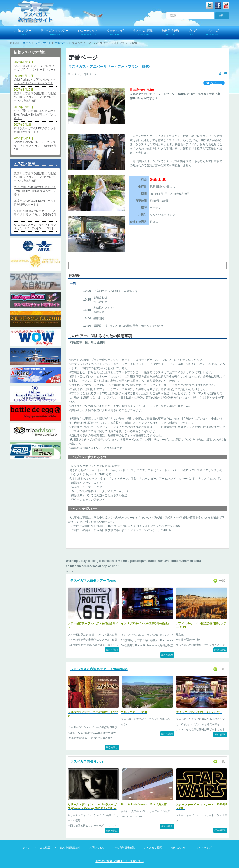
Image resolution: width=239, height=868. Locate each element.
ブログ (192, 33)
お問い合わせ (97, 847)
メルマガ (213, 33)
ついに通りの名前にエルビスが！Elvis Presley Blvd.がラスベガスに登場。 (35, 115)
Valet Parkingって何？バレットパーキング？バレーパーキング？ (35, 81)
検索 (221, 16)
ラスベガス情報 (143, 33)
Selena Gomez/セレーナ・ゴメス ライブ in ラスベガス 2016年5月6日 (35, 146)
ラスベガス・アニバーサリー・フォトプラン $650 (109, 66)
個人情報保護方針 (70, 847)
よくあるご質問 (153, 847)
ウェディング (115, 33)
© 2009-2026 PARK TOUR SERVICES (119, 861)
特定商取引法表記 (124, 847)
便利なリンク (179, 847)
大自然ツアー (23, 33)
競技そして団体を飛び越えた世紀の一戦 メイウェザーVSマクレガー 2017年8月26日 (35, 97)
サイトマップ (204, 847)
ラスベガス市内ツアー (55, 33)
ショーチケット (88, 33)
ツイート (214, 83)
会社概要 (45, 847)
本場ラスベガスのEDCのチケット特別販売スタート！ (35, 130)
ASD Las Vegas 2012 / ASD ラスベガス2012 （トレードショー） (35, 68)
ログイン (25, 847)
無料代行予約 (170, 33)
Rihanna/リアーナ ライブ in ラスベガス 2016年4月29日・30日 (35, 227)
